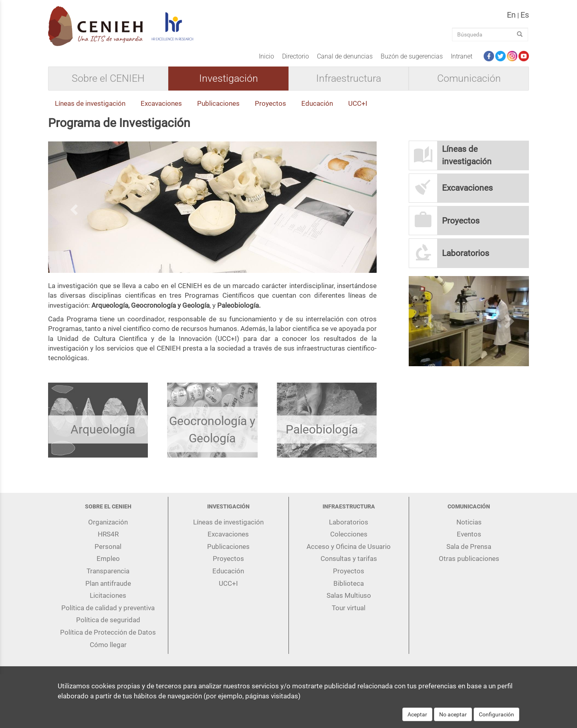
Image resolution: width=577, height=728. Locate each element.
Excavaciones (161, 103)
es (525, 15)
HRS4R (108, 534)
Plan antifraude (108, 583)
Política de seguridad (108, 620)
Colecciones (349, 534)
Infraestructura (349, 79)
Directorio (296, 56)
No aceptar (453, 717)
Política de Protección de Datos (108, 632)
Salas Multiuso (349, 595)
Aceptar (417, 717)
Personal (108, 547)
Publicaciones (218, 103)
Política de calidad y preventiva (108, 608)
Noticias (469, 522)
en (511, 15)
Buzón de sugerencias (412, 56)
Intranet (462, 56)
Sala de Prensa (469, 547)
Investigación (229, 79)
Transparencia (108, 571)
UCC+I (358, 103)
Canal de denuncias (345, 56)
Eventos (469, 534)
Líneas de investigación (90, 103)
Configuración (496, 717)
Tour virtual (349, 608)
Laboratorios (349, 522)
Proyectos (270, 103)
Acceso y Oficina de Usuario (349, 547)
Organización (108, 522)
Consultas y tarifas (349, 559)
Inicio (266, 56)
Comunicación (469, 79)
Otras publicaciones (469, 559)
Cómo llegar (108, 645)
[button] (73, 207)
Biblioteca (349, 583)
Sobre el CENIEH (108, 79)
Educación (317, 103)
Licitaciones (108, 595)
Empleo (108, 559)
